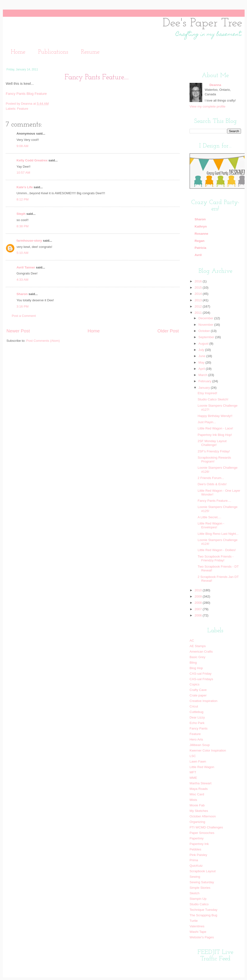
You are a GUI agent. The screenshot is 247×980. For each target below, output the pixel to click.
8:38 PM (22, 226)
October (205, 331)
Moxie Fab (197, 805)
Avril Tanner (26, 267)
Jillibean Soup (200, 745)
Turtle (194, 921)
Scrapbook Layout (203, 871)
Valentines (197, 926)
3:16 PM (22, 306)
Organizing (197, 822)
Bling (193, 663)
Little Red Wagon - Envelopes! (211, 525)
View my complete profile (208, 106)
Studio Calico (199, 904)
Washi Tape (198, 932)
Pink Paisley (198, 855)
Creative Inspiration (203, 701)
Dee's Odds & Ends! (212, 484)
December (206, 318)
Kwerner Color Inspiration (208, 750)
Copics (194, 684)
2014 (199, 294)
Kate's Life (25, 187)
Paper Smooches (202, 833)
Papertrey (197, 838)
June (202, 356)
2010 (199, 590)
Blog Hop (196, 668)
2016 (199, 281)
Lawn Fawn (198, 761)
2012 (199, 306)
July (202, 350)
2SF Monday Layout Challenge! (212, 443)
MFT (193, 772)
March (203, 375)
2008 (199, 603)
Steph (21, 214)
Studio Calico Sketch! (213, 399)
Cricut (194, 706)
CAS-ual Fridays (201, 679)
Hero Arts (196, 739)
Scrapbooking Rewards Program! (214, 459)
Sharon (22, 294)
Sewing (195, 877)
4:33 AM (22, 280)
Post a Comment (24, 316)
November (206, 325)
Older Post (168, 331)
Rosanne (201, 234)
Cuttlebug (196, 712)
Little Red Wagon (202, 767)
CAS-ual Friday (201, 674)
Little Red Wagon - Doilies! (217, 550)
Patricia (200, 248)
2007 (199, 609)
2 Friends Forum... (211, 478)
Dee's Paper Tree (202, 23)
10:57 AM (23, 173)
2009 (199, 596)
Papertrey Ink (199, 844)
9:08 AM (22, 146)
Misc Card (197, 794)
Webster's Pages (202, 937)
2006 (199, 615)
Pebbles (195, 849)
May (202, 362)
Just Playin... (207, 422)
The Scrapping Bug (203, 915)
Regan (199, 241)
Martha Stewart (201, 783)
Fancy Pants (199, 728)
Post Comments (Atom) (43, 341)
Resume (90, 52)
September (207, 337)
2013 (199, 300)
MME (193, 778)
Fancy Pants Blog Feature (26, 94)
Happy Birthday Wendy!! (215, 416)
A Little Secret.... (209, 517)
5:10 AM (22, 253)
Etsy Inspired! (208, 393)
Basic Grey (197, 657)
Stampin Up (198, 899)
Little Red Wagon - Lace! (215, 428)
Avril (198, 255)
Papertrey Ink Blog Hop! (215, 435)
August (204, 344)
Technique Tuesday (203, 910)
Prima (194, 860)
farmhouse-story (29, 241)
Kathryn (201, 226)
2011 (199, 313)
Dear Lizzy (197, 717)
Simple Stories (200, 888)
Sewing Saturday (202, 882)
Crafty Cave (198, 690)
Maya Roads (199, 789)
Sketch (194, 893)
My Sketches (199, 811)
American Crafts (201, 652)
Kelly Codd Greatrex (32, 160)
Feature (23, 109)
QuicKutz (196, 866)
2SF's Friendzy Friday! (214, 451)
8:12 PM (22, 199)
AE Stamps (198, 646)
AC (192, 641)
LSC (193, 756)
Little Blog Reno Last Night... (218, 534)
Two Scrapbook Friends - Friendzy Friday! (216, 558)
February (205, 381)
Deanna (27, 104)
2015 (199, 288)
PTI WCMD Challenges (206, 827)
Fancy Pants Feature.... (214, 501)
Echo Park (197, 723)
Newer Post (18, 331)
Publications (53, 52)
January (205, 388)
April (202, 369)
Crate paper (198, 695)
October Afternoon (203, 816)
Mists (193, 800)
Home (18, 52)
